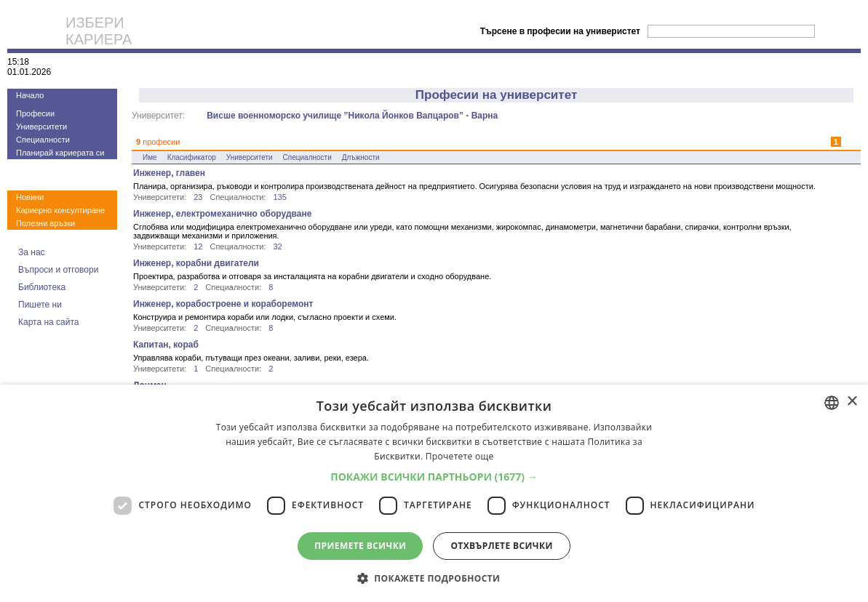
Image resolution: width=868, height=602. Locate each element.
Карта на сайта (49, 322)
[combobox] (832, 403)
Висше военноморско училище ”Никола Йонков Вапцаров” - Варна (352, 116)
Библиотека (42, 287)
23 (198, 197)
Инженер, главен (169, 173)
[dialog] (434, 493)
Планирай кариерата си (60, 153)
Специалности (43, 140)
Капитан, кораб (166, 345)
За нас (32, 252)
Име (150, 157)
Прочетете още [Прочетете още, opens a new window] (460, 456)
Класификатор (192, 157)
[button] (434, 477)
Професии (35, 113)
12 (198, 246)
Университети (41, 127)
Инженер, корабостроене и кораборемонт (223, 304)
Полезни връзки (45, 223)
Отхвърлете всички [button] (501, 546)
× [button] (852, 402)
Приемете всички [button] (360, 546)
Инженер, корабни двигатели (196, 263)
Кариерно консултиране (60, 210)
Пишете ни (40, 305)
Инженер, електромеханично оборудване (222, 214)
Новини (30, 197)
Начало (30, 95)
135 (279, 197)
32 (277, 246)
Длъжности (361, 157)
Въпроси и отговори (58, 270)
